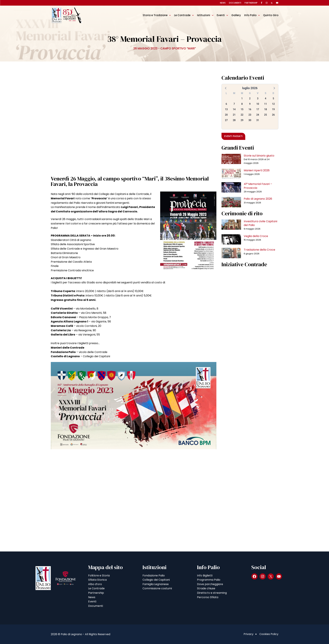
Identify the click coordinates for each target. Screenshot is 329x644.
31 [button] (258, 120)
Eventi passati (233, 136)
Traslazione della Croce (259, 250)
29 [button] (242, 120)
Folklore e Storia (99, 575)
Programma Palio (209, 580)
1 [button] (242, 98)
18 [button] (265, 109)
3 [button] (258, 98)
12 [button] (273, 104)
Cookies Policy (269, 634)
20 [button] (226, 115)
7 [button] (234, 104)
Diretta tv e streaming (212, 593)
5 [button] (273, 98)
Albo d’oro (95, 584)
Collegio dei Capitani (156, 580)
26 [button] (273, 115)
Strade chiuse (206, 588)
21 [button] (234, 115)
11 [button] (265, 104)
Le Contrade (182, 15)
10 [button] (258, 104)
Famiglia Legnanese (156, 584)
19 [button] (273, 109)
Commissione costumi (157, 588)
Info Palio (250, 15)
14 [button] (234, 109)
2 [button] (250, 98)
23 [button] (250, 115)
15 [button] (242, 109)
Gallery (236, 15)
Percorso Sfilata (208, 597)
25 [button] (265, 115)
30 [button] (250, 120)
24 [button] (258, 115)
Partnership (251, 3)
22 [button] (242, 115)
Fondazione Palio (154, 575)
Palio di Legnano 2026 (258, 199)
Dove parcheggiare (210, 584)
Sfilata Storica (97, 580)
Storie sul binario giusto (259, 156)
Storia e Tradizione (155, 15)
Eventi (221, 15)
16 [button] (250, 109)
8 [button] (242, 104)
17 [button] (258, 109)
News (223, 3)
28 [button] (234, 120)
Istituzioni (204, 15)
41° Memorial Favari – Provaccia (258, 186)
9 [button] (250, 104)
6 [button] (226, 104)
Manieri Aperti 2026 (257, 170)
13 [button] (226, 109)
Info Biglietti (205, 575)
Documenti (235, 3)
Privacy (248, 634)
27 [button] (226, 120)
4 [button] (265, 98)
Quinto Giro (271, 15)
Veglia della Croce (256, 236)
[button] (226, 88)
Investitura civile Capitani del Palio (260, 223)
